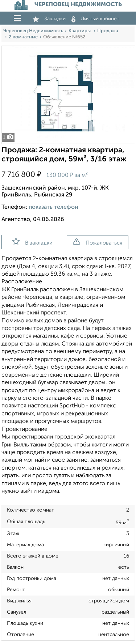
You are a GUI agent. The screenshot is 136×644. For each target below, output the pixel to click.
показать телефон (53, 207)
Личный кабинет (95, 19)
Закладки (49, 19)
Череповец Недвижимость (33, 31)
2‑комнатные (23, 37)
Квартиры (80, 31)
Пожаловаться (98, 242)
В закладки (32, 242)
